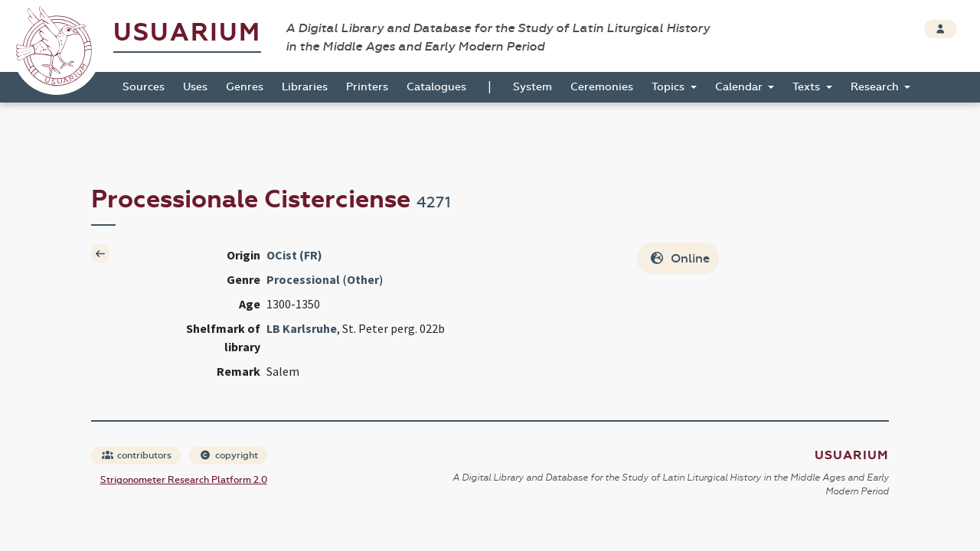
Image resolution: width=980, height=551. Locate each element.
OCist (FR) (294, 255)
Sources (144, 87)
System (532, 87)
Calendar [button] (740, 87)
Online (679, 258)
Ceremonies (602, 87)
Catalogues (436, 87)
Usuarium (187, 33)
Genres (245, 87)
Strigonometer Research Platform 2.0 (184, 480)
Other (363, 279)
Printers (367, 87)
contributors (137, 455)
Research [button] (876, 87)
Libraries (305, 87)
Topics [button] (670, 87)
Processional (303, 279)
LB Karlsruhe (302, 328)
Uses (195, 87)
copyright (229, 455)
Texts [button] (808, 87)
